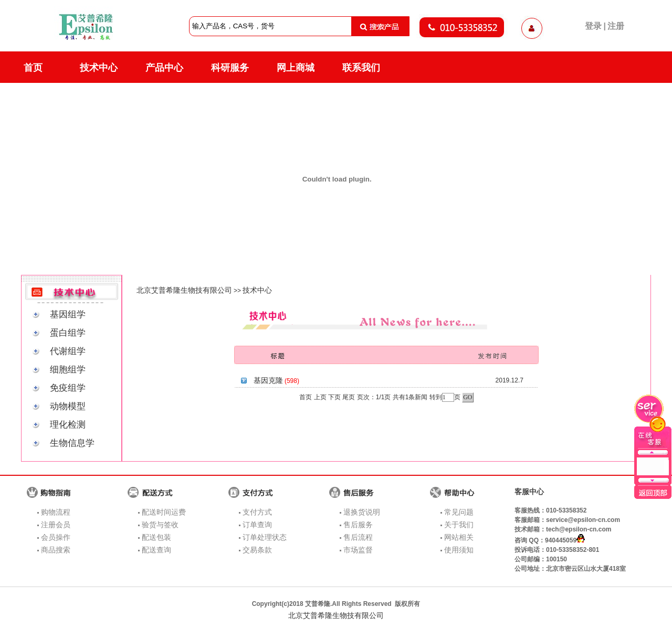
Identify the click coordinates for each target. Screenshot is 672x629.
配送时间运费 (164, 512)
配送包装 (156, 537)
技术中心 (99, 68)
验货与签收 (160, 525)
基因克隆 (268, 380)
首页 (33, 68)
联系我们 (361, 68)
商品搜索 (56, 550)
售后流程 (358, 537)
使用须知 (459, 550)
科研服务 (230, 68)
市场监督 (358, 550)
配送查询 (156, 550)
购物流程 (56, 512)
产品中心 (164, 68)
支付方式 (257, 512)
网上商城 (296, 68)
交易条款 (257, 550)
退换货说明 (362, 512)
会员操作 (56, 537)
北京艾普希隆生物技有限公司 (184, 290)
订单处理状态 (265, 537)
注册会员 (56, 525)
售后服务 (358, 525)
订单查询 (257, 525)
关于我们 (459, 525)
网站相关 (459, 537)
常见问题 (459, 512)
